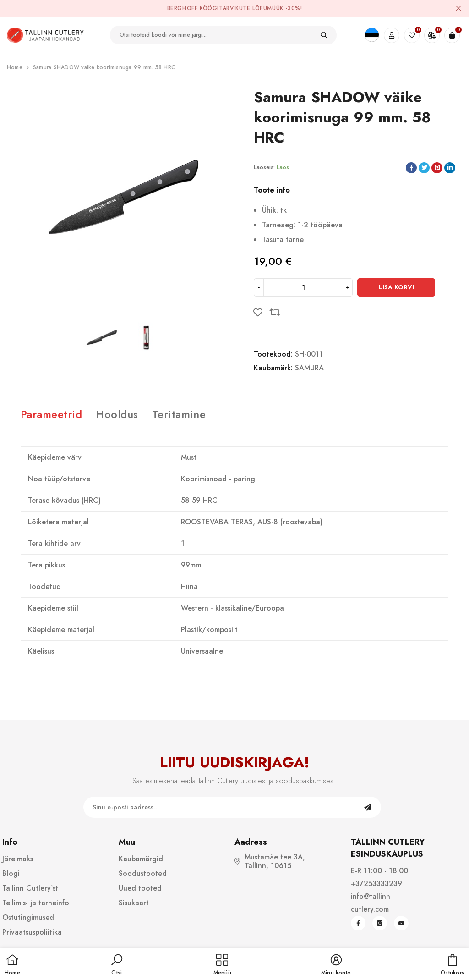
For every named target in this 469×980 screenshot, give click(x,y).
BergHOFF (183, 8)
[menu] (222, 965)
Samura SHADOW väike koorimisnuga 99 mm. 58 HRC (104, 67)
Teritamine (179, 414)
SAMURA (309, 368)
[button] (117, 965)
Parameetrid (51, 414)
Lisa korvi (396, 287)
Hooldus (117, 414)
